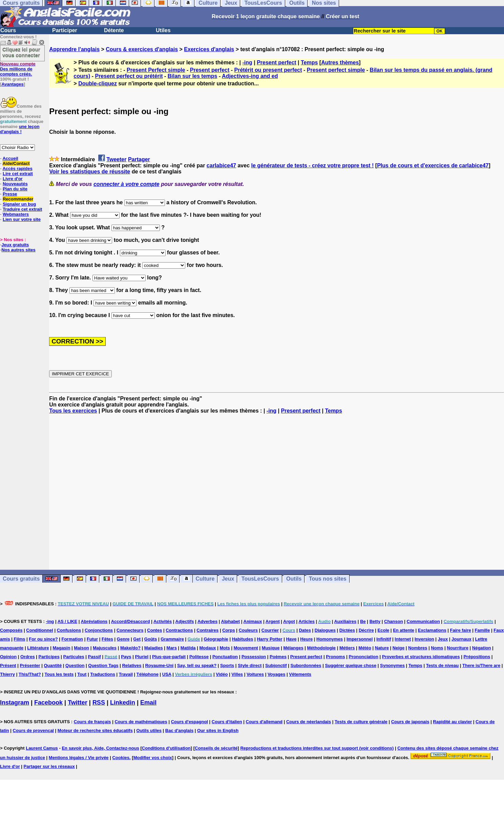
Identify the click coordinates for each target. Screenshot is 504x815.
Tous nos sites (328, 579)
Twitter (78, 703)
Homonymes (330, 639)
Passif (94, 657)
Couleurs (248, 630)
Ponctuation (225, 657)
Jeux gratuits (15, 245)
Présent (8, 665)
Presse (10, 194)
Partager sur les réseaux (49, 766)
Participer (65, 30)
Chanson (394, 621)
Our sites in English (218, 730)
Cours (8, 30)
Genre (123, 639)
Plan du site (15, 189)
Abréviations (94, 621)
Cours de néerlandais (309, 722)
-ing (247, 62)
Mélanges (293, 648)
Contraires (207, 630)
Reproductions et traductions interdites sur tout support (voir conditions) (317, 748)
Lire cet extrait (18, 174)
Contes (154, 630)
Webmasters (16, 214)
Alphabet (231, 621)
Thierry (7, 674)
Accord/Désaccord (131, 621)
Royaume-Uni (159, 665)
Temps (309, 62)
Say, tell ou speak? (197, 665)
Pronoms (335, 657)
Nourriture (458, 648)
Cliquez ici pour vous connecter (21, 52)
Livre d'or (13, 179)
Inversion (424, 639)
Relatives (132, 665)
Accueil (10, 158)
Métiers (347, 648)
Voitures (255, 674)
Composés (11, 630)
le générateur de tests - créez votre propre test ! (313, 165)
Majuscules (105, 648)
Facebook (48, 703)
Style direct (250, 665)
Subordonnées (306, 665)
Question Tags (103, 665)
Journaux (461, 639)
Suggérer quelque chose (351, 665)
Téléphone (148, 674)
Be (363, 621)
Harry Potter (269, 639)
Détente (114, 30)
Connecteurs (130, 630)
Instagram (15, 703)
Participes (49, 657)
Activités (163, 621)
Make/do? (130, 648)
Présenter (30, 665)
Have (291, 639)
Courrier (270, 630)
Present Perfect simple (156, 70)
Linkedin (123, 703)
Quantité (53, 665)
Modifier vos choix (153, 758)
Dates (305, 630)
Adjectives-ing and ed (250, 76)
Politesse (199, 657)
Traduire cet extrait (22, 209)
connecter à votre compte (127, 184)
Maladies (154, 648)
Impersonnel (360, 639)
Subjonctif (276, 665)
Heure (306, 639)
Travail (126, 674)
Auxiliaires (345, 621)
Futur (92, 639)
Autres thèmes (340, 62)
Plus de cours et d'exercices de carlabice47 (433, 165)
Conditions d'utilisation (166, 748)
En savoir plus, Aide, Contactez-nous (100, 748)
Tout (82, 674)
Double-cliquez (98, 83)
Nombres (418, 648)
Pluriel (142, 657)
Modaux (207, 648)
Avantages (12, 84)
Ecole (384, 630)
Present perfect (277, 62)
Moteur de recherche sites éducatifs (95, 730)
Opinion (8, 657)
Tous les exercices (73, 411)
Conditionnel (39, 630)
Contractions (179, 630)
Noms (437, 648)
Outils (294, 579)
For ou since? (43, 639)
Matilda (188, 648)
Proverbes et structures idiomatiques (421, 657)
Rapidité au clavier (452, 722)
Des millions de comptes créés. (18, 69)
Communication (423, 621)
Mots (225, 648)
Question (75, 665)
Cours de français (92, 722)
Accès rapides (17, 169)
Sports (227, 665)
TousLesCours (260, 579)
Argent (273, 621)
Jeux (228, 579)
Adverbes (207, 621)
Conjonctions (99, 630)
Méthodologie (322, 648)
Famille (482, 630)
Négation (482, 648)
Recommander (18, 199)
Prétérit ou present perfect (268, 70)
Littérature (38, 648)
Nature (382, 648)
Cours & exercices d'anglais (142, 49)
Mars (172, 648)
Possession (254, 657)
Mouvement (246, 648)
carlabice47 (221, 165)
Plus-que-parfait (169, 657)
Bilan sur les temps (193, 76)
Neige (398, 648)
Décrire (366, 630)
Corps (229, 630)
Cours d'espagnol (190, 722)
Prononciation (364, 657)
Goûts (151, 639)
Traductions (103, 674)
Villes (237, 674)
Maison (81, 648)
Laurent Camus (42, 748)
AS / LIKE (68, 621)
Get (137, 639)
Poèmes (278, 657)
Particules (74, 657)
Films (20, 639)
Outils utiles (149, 730)
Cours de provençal (33, 730)
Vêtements (300, 674)
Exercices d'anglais (209, 49)
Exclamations (432, 630)
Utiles (163, 30)
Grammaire (172, 639)
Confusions (69, 630)
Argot (289, 621)
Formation (72, 639)
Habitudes (243, 639)
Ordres (28, 657)
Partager (139, 159)
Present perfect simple (336, 70)
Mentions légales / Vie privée (79, 758)
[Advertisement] (277, 492)
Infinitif (384, 639)
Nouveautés (15, 184)
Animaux (253, 621)
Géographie (216, 639)
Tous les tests (59, 674)
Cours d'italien (227, 722)
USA (167, 674)
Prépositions (477, 657)
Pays (126, 657)
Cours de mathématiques (141, 722)
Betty (375, 621)
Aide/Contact (16, 163)
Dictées (347, 630)
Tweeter (116, 159)
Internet (403, 639)
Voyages (277, 674)
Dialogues (325, 630)
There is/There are (481, 665)
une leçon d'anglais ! (20, 129)
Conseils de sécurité (216, 748)
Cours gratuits (21, 579)
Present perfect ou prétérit (129, 76)
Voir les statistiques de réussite (90, 172)
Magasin (61, 648)
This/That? (30, 674)
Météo (365, 648)
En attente (404, 630)
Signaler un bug (19, 204)
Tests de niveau (443, 665)
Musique (271, 648)
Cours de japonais (410, 722)
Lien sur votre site (22, 219)
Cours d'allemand (264, 722)
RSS (99, 703)
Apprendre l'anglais (74, 49)
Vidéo (222, 674)
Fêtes (107, 639)
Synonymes (392, 665)
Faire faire (461, 630)
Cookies (121, 758)
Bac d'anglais (179, 730)
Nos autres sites (18, 250)
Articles (307, 621)
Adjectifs (185, 621)
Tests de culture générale (361, 722)
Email (148, 703)
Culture (205, 579)
